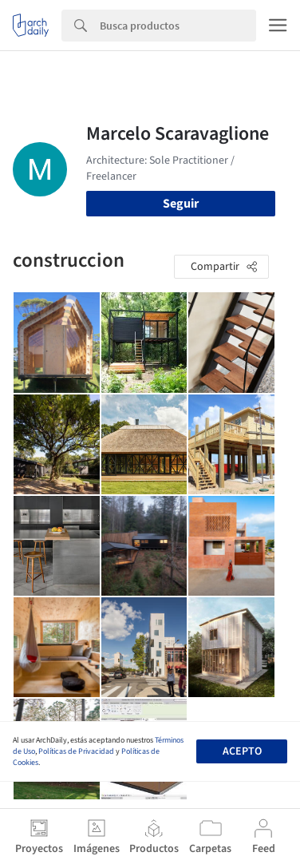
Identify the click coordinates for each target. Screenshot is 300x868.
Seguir (181, 204)
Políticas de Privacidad (76, 751)
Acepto (242, 751)
